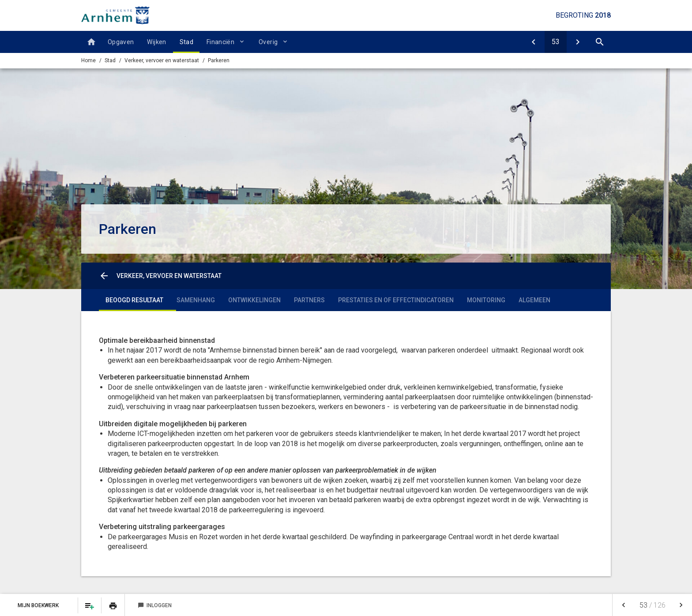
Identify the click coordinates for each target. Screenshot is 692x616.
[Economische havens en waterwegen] (578, 42)
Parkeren (219, 60)
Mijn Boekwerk (39, 605)
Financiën (220, 42)
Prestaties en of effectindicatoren (396, 300)
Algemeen (534, 300)
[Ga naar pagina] (556, 42)
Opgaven (121, 42)
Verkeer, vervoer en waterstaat (162, 60)
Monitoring (486, 300)
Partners (309, 300)
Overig (268, 42)
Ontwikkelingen (254, 300)
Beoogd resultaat (134, 300)
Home (88, 60)
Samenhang (196, 300)
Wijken (156, 42)
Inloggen (155, 605)
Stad (186, 42)
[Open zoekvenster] (600, 42)
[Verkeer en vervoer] (534, 42)
